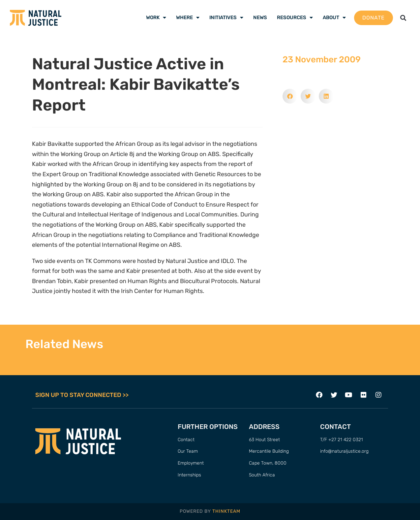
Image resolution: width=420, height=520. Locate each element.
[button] (403, 18)
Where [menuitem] (188, 17)
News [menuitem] (260, 17)
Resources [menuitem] (295, 17)
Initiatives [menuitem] (226, 17)
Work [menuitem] (156, 17)
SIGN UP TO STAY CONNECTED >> (82, 395)
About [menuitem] (334, 17)
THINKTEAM (226, 511)
